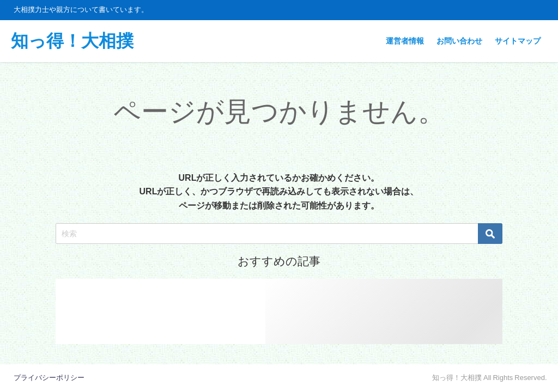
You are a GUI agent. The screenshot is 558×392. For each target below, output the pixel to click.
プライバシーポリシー (49, 378)
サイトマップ (518, 41)
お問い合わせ (459, 41)
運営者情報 (405, 41)
